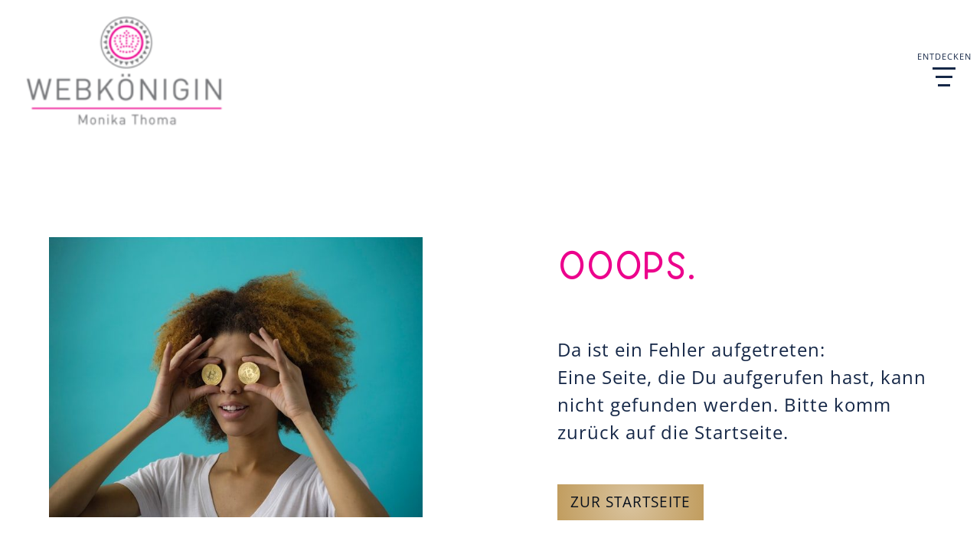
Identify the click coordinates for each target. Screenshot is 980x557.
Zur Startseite (630, 502)
